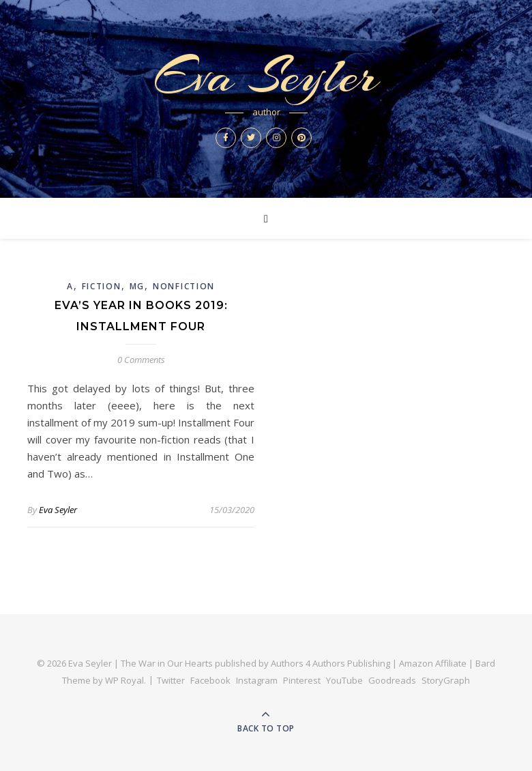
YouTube (344, 680)
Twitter (171, 680)
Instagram (257, 680)
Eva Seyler (266, 76)
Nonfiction (184, 286)
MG (137, 286)
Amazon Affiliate (433, 663)
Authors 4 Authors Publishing (330, 663)
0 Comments (141, 360)
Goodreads (392, 680)
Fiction (102, 286)
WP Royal (124, 680)
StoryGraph (446, 680)
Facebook (210, 680)
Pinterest (302, 680)
